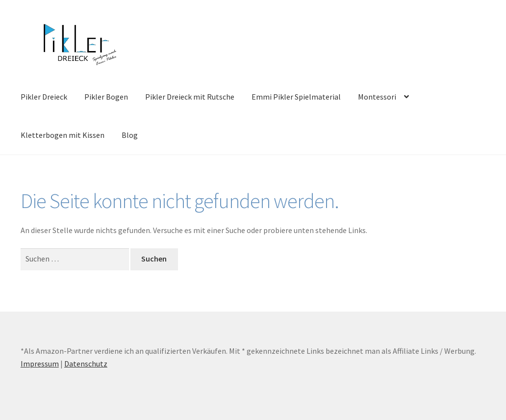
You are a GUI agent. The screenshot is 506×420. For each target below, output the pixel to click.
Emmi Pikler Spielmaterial (296, 97)
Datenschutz (86, 364)
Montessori (377, 97)
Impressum (40, 364)
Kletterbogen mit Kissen (63, 135)
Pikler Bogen (106, 97)
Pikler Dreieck (44, 97)
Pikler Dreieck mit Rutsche (190, 97)
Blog (130, 135)
